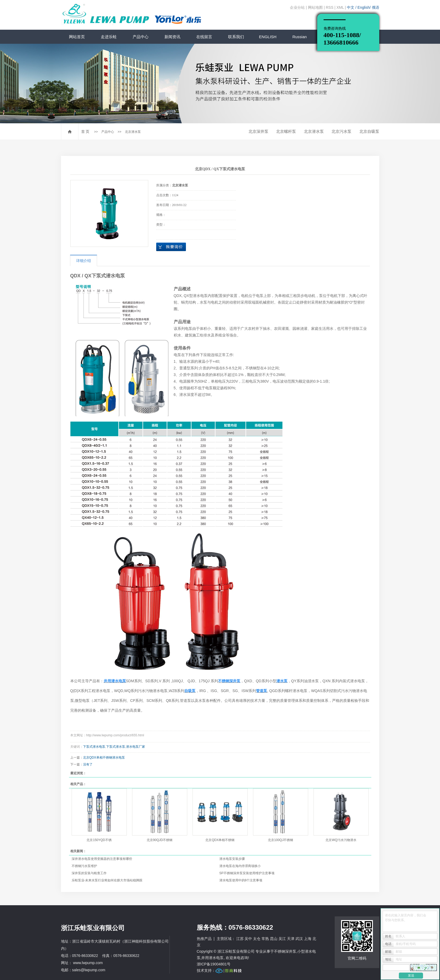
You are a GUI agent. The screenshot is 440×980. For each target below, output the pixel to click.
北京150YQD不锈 (99, 840)
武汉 (299, 939)
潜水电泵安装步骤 (232, 859)
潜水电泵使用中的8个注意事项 (241, 880)
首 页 (85, 132)
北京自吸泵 (369, 131)
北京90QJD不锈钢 (160, 840)
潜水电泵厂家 (136, 747)
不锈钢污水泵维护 (84, 866)
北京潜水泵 (133, 132)
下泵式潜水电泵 (94, 747)
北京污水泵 (341, 131)
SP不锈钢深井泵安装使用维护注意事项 (247, 873)
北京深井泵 (258, 131)
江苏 (240, 939)
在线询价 (171, 247)
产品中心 (141, 37)
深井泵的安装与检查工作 (89, 873)
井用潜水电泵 (212, 958)
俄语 (376, 7)
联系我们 (236, 37)
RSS (330, 7)
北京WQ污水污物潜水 (341, 840)
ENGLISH (268, 37)
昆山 (274, 939)
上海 (308, 939)
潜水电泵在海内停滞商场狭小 (240, 866)
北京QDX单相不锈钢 (220, 840)
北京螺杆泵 (286, 131)
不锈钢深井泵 (285, 951)
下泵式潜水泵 (116, 747)
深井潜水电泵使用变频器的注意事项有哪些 (102, 859)
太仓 (257, 939)
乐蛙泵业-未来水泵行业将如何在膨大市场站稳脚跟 (107, 880)
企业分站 (297, 7)
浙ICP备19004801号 (214, 964)
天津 (291, 939)
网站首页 (77, 37)
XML (340, 7)
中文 (351, 7)
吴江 (282, 939)
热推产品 (204, 939)
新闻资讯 (172, 37)
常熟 (265, 939)
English (364, 7)
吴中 (248, 939)
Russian (299, 37)
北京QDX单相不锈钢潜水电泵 (104, 758)
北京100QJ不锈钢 (280, 840)
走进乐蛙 (109, 37)
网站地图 (315, 7)
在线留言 (204, 37)
